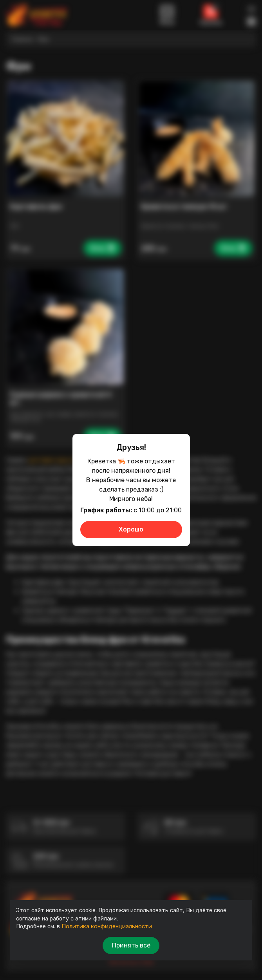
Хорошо (131, 529)
